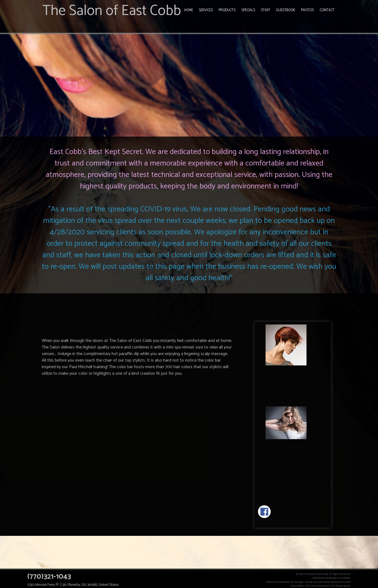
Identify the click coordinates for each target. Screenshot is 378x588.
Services (206, 10)
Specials (248, 10)
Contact (327, 10)
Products (227, 10)
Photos (307, 10)
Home (189, 10)
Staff (266, 10)
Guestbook (286, 10)
